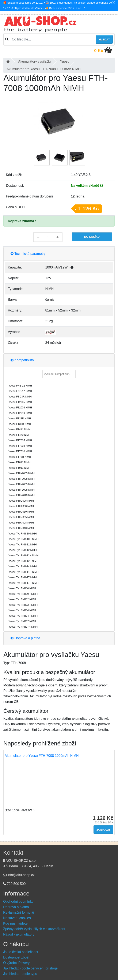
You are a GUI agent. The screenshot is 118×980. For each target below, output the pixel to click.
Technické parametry (28, 254)
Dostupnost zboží (16, 957)
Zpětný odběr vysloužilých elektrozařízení (34, 929)
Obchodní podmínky (18, 901)
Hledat (104, 40)
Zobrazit (103, 830)
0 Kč (99, 51)
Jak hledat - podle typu (20, 974)
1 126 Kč (89, 209)
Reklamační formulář (19, 912)
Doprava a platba (25, 638)
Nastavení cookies (17, 918)
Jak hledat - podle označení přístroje (30, 968)
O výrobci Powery (16, 963)
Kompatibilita (22, 360)
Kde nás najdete (15, 923)
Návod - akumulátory (19, 934)
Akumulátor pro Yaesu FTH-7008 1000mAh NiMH (42, 756)
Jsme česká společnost (21, 952)
